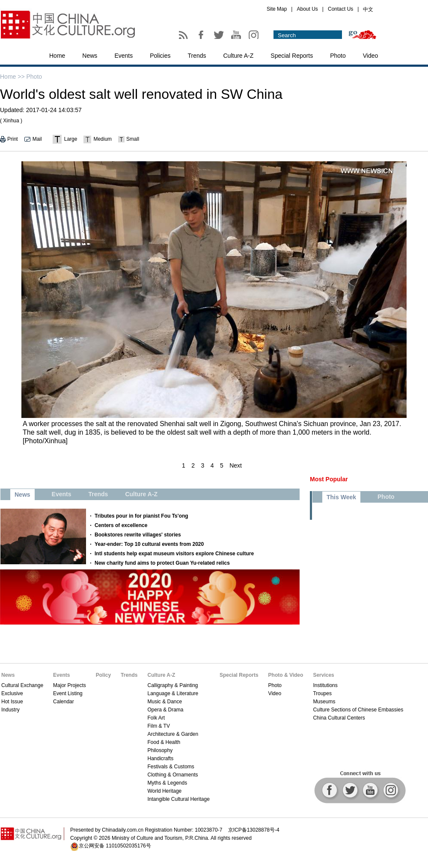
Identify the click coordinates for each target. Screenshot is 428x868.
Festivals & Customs (171, 767)
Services (323, 675)
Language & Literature (173, 693)
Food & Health (164, 742)
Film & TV (158, 726)
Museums (324, 702)
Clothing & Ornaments (172, 775)
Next (236, 465)
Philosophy (160, 750)
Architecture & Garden (173, 734)
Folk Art (156, 718)
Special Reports (292, 56)
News (90, 56)
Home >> (12, 77)
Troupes (322, 693)
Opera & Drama (165, 710)
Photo (338, 56)
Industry (10, 710)
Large (71, 139)
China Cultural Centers (339, 718)
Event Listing (68, 693)
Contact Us (340, 9)
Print (13, 139)
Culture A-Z (239, 56)
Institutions (325, 685)
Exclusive (12, 693)
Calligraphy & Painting (172, 685)
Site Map (277, 9)
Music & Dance (165, 702)
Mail (37, 139)
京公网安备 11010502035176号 (115, 846)
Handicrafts (160, 758)
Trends (197, 56)
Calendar (64, 702)
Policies (160, 56)
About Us (307, 9)
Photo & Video (286, 675)
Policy (103, 675)
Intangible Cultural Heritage (178, 799)
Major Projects (70, 685)
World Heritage (164, 791)
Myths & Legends (167, 783)
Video (371, 56)
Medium (103, 139)
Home (57, 56)
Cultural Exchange (22, 685)
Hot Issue (12, 702)
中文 (368, 9)
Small (133, 139)
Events (123, 56)
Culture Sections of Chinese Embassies (358, 710)
